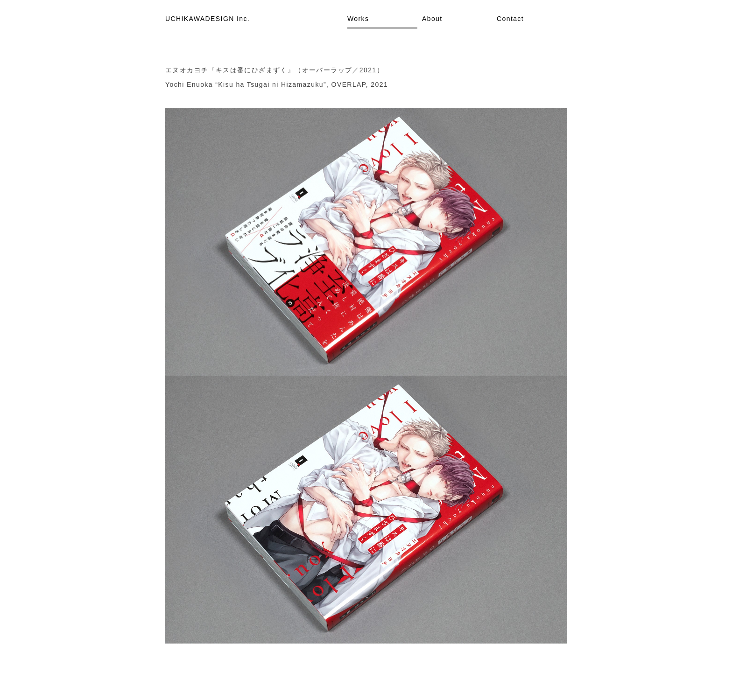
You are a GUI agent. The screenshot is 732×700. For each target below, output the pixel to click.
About (432, 19)
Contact (510, 19)
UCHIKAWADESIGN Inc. (208, 19)
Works (358, 19)
